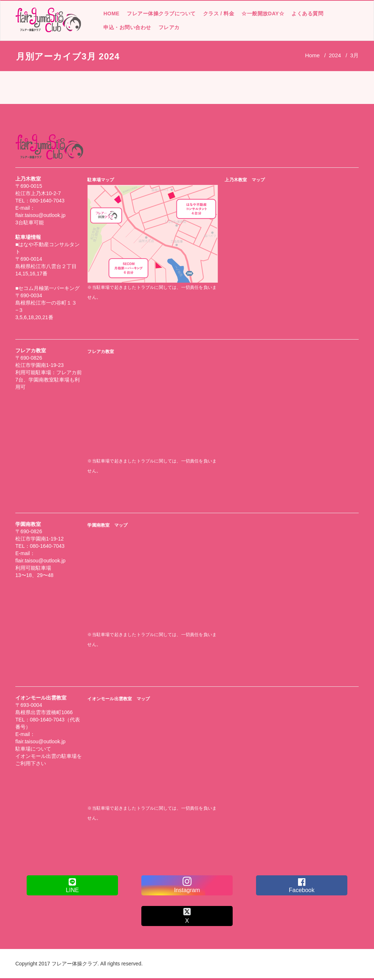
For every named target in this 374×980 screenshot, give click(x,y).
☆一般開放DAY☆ (262, 13)
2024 (335, 55)
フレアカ (169, 27)
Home (312, 55)
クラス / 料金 (218, 13)
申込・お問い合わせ (127, 27)
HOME (111, 13)
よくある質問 (307, 13)
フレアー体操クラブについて (161, 13)
